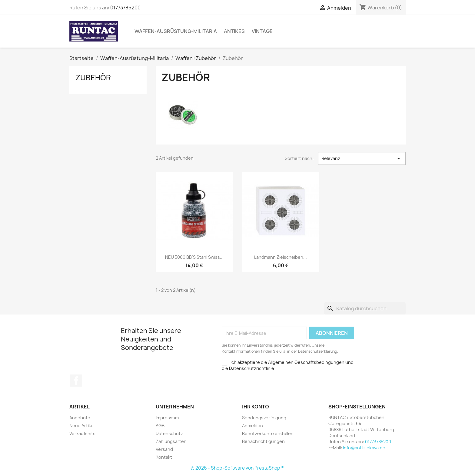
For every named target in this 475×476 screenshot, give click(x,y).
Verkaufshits (82, 433)
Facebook (76, 381)
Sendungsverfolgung (264, 418)
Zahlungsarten (171, 441)
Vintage (262, 31)
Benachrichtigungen (263, 441)
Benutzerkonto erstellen (268, 433)
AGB (160, 426)
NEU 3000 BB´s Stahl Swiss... (194, 257)
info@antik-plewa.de (364, 448)
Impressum (167, 418)
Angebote (80, 418)
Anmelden (252, 426)
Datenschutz (169, 433)
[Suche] (365, 308)
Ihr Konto (256, 407)
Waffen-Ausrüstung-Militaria (176, 31)
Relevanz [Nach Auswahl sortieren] (362, 158)
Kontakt (164, 457)
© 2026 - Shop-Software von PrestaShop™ (237, 468)
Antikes (234, 31)
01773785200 (125, 8)
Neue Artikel (82, 426)
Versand (164, 449)
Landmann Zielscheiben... (281, 257)
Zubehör (93, 78)
